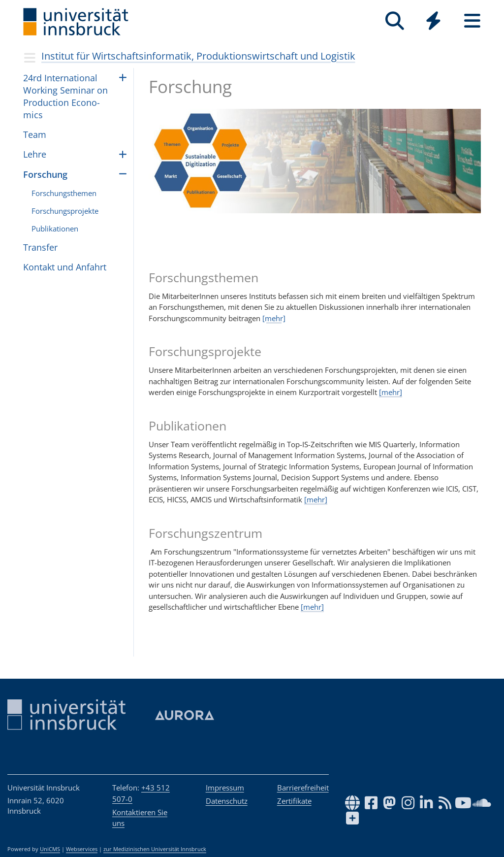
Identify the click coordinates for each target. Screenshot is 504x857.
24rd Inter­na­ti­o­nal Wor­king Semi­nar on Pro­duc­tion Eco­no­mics (65, 97)
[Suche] (394, 21)
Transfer (40, 247)
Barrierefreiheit (303, 788)
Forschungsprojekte (65, 211)
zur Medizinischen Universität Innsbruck (155, 849)
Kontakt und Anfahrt (65, 267)
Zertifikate (294, 801)
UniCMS (50, 849)
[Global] (433, 22)
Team (35, 134)
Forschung (45, 174)
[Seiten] (472, 21)
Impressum (225, 788)
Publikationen (55, 229)
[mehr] (274, 318)
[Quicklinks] (433, 21)
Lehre (35, 154)
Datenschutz (227, 801)
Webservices (82, 849)
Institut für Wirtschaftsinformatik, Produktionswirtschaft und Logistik (198, 56)
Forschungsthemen (64, 193)
